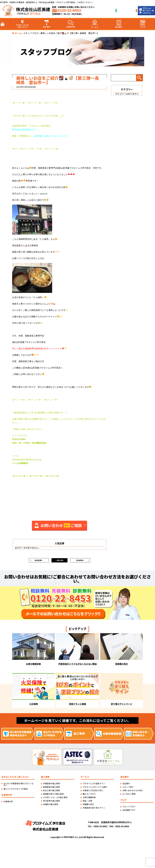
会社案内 (119, 24)
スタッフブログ (31, 33)
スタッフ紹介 (128, 788)
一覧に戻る (59, 561)
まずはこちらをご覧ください (23, 24)
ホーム (18, 33)
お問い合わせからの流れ (133, 792)
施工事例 (47, 24)
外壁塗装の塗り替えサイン (94, 809)
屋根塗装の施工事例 (51, 788)
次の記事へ (80, 561)
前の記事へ (39, 561)
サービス (95, 24)
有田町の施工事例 (51, 806)
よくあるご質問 (129, 795)
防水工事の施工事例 (51, 792)
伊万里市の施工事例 (51, 802)
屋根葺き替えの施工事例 (53, 795)
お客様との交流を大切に (93, 792)
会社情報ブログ (129, 811)
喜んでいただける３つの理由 (16, 790)
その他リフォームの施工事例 (55, 799)
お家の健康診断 (89, 799)
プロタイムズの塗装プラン (94, 785)
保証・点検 (87, 802)
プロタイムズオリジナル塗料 (95, 788)
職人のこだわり (89, 795)
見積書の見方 (88, 806)
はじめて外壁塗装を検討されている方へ (18, 786)
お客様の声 (71, 24)
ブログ (143, 24)
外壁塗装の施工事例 (51, 785)
